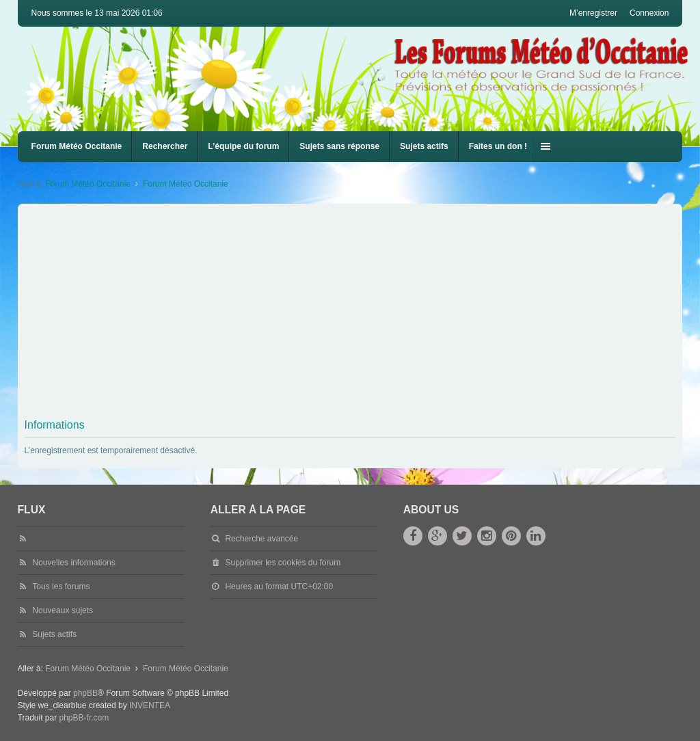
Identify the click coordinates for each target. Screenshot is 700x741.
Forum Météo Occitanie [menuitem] (77, 146)
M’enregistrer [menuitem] (593, 13)
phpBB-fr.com (84, 718)
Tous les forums (61, 587)
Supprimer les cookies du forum (283, 563)
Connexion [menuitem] (649, 13)
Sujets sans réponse (339, 146)
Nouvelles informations (73, 563)
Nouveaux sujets (63, 610)
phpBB (85, 693)
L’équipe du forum (243, 146)
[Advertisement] (350, 310)
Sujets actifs (424, 146)
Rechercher (165, 146)
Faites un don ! (498, 146)
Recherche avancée (261, 539)
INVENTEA (150, 705)
